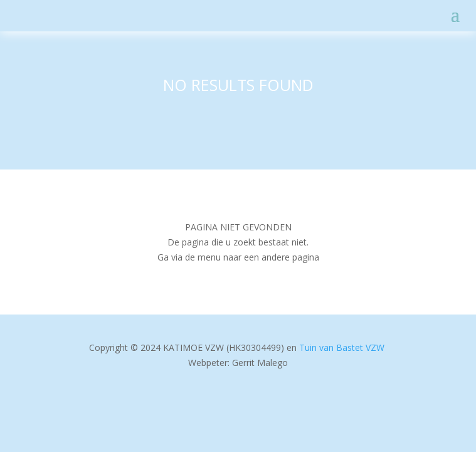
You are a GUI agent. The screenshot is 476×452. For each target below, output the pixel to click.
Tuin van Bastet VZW (342, 347)
